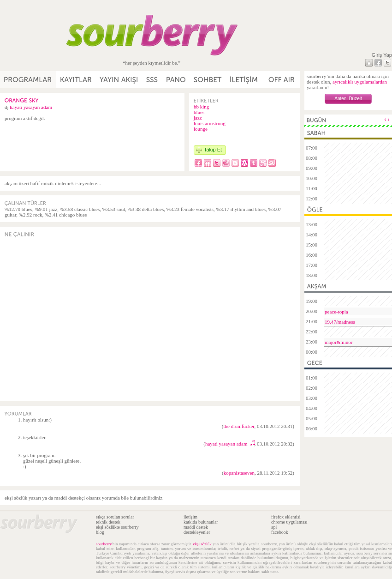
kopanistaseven (239, 473)
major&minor (339, 342)
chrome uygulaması (289, 522)
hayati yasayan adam (31, 107)
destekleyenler (197, 532)
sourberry (104, 544)
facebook (280, 532)
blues (199, 112)
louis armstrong (210, 123)
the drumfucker (239, 426)
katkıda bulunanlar (201, 522)
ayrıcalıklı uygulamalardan (360, 82)
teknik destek (108, 522)
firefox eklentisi (286, 517)
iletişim (190, 517)
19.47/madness (340, 322)
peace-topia (336, 312)
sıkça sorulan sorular (115, 517)
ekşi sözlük (202, 544)
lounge (201, 129)
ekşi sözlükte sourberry (117, 527)
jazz (198, 118)
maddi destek (196, 527)
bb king (201, 107)
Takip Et (213, 150)
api (274, 527)
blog (100, 532)
